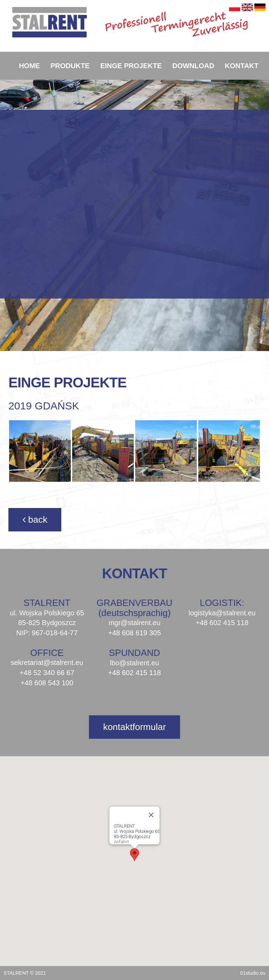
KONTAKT (242, 66)
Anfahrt (121, 842)
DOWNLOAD (193, 66)
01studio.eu (253, 973)
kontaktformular (134, 727)
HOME (29, 66)
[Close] (151, 815)
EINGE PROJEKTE (131, 66)
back (35, 520)
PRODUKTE (70, 66)
